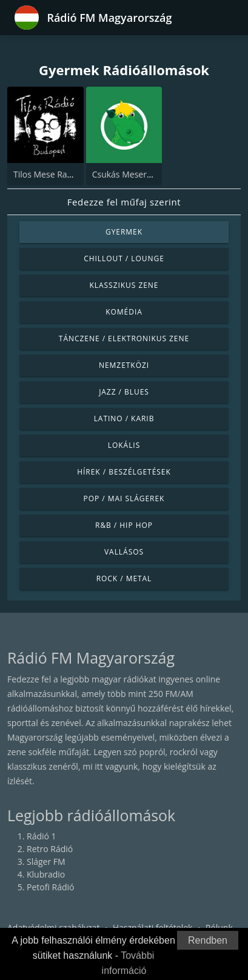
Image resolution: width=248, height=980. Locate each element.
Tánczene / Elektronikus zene (124, 338)
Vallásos (124, 552)
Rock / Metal (124, 578)
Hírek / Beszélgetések (124, 472)
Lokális (124, 445)
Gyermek (124, 232)
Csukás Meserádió (128, 174)
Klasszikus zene (124, 285)
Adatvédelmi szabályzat (53, 928)
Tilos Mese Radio (46, 174)
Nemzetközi (124, 365)
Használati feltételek (153, 928)
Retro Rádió (50, 849)
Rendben (208, 940)
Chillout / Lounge (124, 258)
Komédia (124, 312)
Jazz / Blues (124, 392)
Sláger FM (46, 862)
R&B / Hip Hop (124, 525)
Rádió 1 (42, 836)
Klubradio (46, 874)
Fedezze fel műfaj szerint (124, 202)
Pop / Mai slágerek (124, 498)
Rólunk (219, 928)
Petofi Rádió (51, 887)
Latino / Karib (124, 418)
